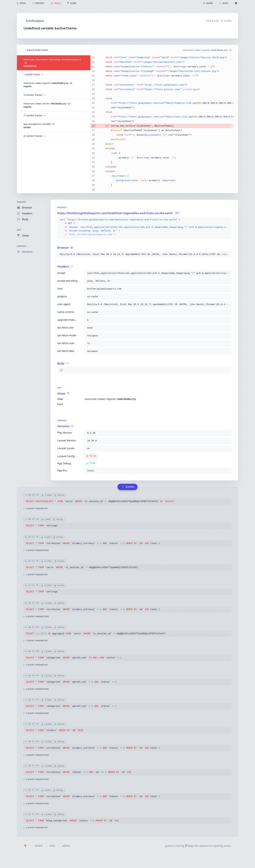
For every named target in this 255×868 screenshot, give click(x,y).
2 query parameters (36, 550)
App (19, 230)
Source (39, 846)
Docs (52, 846)
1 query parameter (36, 508)
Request (22, 202)
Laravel (66, 846)
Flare (189, 846)
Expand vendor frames (36, 50)
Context (22, 246)
